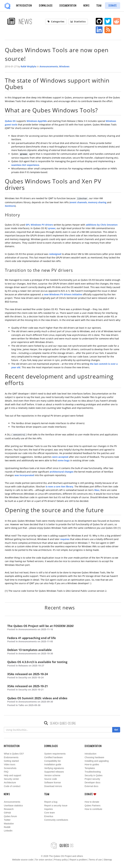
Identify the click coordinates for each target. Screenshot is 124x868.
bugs (67, 460)
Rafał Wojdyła (28, 66)
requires (65, 539)
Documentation (68, 5)
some (61, 460)
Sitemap (108, 860)
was (17, 475)
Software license (53, 783)
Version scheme (52, 775)
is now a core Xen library (59, 486)
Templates (90, 768)
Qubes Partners (93, 806)
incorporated (27, 475)
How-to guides (92, 764)
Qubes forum (10, 816)
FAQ (6, 772)
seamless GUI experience (25, 165)
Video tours (10, 764)
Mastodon (9, 824)
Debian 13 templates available (63, 652)
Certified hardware (53, 757)
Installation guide (53, 764)
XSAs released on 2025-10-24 (63, 676)
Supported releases (54, 772)
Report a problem (78, 860)
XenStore (10, 206)
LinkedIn (8, 831)
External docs (91, 786)
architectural (57, 472)
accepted (63, 457)
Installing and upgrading (97, 761)
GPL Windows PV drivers (39, 225)
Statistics (78, 21)
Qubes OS (10, 121)
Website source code (23, 860)
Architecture (10, 783)
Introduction (24, 5)
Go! (116, 730)
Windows (64, 66)
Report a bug (51, 802)
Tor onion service (44, 860)
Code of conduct (12, 786)
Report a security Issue (56, 806)
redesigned (55, 254)
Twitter (7, 820)
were (55, 457)
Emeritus (49, 816)
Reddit (7, 827)
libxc (97, 490)
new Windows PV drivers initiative (63, 294)
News (86, 5)
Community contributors (56, 820)
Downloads (46, 5)
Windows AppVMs (37, 121)
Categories (56, 21)
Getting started (11, 761)
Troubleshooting (93, 772)
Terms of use (95, 860)
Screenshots (10, 768)
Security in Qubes (94, 775)
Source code (51, 779)
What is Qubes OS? (14, 754)
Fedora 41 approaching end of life (63, 640)
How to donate (92, 802)
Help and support (13, 775)
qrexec (52, 228)
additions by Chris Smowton (102, 225)
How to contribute (93, 809)
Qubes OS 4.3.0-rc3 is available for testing (63, 664)
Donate (113, 5)
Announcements (49, 66)
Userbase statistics (13, 806)
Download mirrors (53, 786)
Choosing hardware (94, 757)
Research (9, 809)
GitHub (7, 813)
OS (62, 845)
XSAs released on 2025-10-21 (63, 688)
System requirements (55, 754)
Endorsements (11, 757)
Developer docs (92, 783)
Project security (92, 779)
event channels (78, 202)
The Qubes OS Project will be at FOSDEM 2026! (63, 628)
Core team (49, 813)
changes (69, 472)
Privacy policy (61, 860)
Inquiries (49, 809)
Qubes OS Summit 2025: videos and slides (63, 702)
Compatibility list (52, 761)
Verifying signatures (54, 768)
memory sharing (98, 202)
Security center (11, 779)
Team (99, 5)
